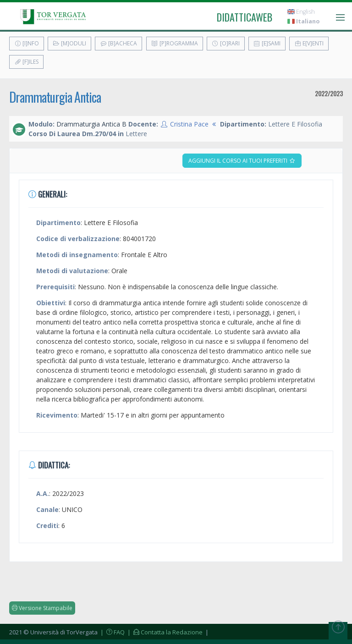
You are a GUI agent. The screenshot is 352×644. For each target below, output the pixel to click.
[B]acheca (118, 43)
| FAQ (112, 632)
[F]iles (26, 62)
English (301, 12)
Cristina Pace (189, 124)
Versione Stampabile (42, 608)
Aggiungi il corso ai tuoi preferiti (242, 161)
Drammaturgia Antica (55, 97)
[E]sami (267, 43)
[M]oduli (69, 43)
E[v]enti (309, 43)
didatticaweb (245, 17)
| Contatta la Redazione (164, 632)
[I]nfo (27, 43)
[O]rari (226, 43)
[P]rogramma (175, 43)
